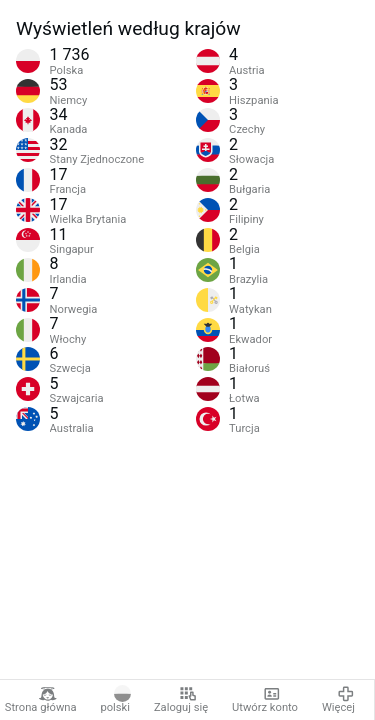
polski (115, 700)
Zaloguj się (181, 700)
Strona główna (41, 700)
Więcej (338, 700)
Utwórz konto (265, 700)
